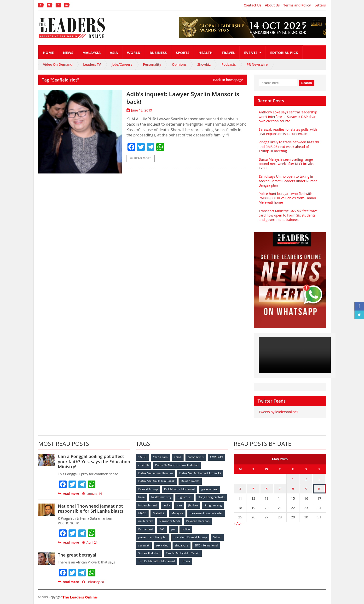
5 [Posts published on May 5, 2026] (253, 488)
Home (48, 53)
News (68, 53)
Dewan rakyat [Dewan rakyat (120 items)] (190, 481)
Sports (183, 53)
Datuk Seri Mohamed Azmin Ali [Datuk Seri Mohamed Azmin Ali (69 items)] (200, 473)
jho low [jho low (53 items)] (143, 513)
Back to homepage (228, 80)
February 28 (93, 582)
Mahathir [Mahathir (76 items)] (199, 513)
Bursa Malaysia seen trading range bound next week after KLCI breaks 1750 (286, 164)
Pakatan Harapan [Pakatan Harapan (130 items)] (150, 528)
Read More (141, 158)
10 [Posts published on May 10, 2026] (319, 488)
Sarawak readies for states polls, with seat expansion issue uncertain (288, 132)
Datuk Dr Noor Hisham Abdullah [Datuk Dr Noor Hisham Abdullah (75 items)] (177, 465)
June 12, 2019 (139, 110)
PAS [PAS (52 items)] (192, 528)
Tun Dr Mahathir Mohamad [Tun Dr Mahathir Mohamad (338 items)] (157, 560)
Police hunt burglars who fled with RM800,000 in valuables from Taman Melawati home (287, 198)
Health (205, 53)
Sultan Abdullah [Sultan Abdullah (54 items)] (149, 552)
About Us (272, 5)
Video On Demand (58, 64)
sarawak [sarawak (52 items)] (144, 544)
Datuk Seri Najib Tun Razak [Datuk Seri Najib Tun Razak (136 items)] (156, 481)
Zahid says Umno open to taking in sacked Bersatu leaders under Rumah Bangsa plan (288, 181)
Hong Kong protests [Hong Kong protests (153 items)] (152, 505)
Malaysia (92, 53)
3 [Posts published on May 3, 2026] (319, 478)
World (134, 53)
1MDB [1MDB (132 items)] (143, 457)
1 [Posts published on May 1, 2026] (293, 478)
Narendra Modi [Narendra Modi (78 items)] (209, 520)
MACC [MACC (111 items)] (183, 513)
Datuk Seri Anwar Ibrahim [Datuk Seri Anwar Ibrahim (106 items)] (156, 473)
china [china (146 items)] (178, 457)
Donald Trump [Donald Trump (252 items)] (148, 489)
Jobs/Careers (122, 64)
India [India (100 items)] (200, 505)
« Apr (238, 522)
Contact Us (252, 5)
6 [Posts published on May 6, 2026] (266, 488)
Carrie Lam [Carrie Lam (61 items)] (160, 457)
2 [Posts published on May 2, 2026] (306, 478)
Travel (228, 53)
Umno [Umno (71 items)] (186, 560)
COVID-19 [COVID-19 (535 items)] (217, 457)
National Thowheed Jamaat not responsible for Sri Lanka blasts (90, 509)
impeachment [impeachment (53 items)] (181, 505)
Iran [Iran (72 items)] (213, 505)
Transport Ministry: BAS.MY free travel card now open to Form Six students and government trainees (289, 215)
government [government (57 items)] (210, 489)
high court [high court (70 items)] (185, 497)
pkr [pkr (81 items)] (204, 528)
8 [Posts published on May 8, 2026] (293, 488)
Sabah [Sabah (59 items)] (217, 536)
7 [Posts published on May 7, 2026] (280, 488)
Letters (320, 5)
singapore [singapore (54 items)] (182, 544)
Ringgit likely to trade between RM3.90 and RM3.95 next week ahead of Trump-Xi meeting (289, 146)
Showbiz (204, 64)
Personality (152, 64)
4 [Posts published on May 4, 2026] (240, 488)
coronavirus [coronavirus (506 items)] (196, 457)
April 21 (90, 542)
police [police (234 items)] (216, 528)
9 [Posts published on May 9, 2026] (306, 488)
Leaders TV (92, 64)
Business (158, 53)
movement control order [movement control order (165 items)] (155, 520)
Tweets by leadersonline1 (279, 412)
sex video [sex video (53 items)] (162, 544)
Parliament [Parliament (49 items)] (176, 528)
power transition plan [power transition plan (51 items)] (153, 536)
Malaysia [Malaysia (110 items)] (218, 513)
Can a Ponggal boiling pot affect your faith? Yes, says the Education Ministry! (94, 461)
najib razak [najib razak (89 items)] (185, 520)
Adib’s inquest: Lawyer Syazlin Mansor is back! (184, 97)
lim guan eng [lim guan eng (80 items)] (163, 513)
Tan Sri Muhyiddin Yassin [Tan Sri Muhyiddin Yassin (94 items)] (183, 552)
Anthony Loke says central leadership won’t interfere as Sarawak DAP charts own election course (289, 116)
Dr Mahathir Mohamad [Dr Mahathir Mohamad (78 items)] (180, 489)
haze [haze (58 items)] (142, 497)
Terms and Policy (297, 5)
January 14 (92, 494)
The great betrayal (77, 555)
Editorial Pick (284, 53)
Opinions (179, 64)
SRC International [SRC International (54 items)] (207, 544)
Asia (114, 53)
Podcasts (229, 64)
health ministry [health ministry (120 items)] (162, 497)
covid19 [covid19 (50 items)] (144, 465)
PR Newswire (257, 64)
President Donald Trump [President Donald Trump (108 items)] (190, 536)
